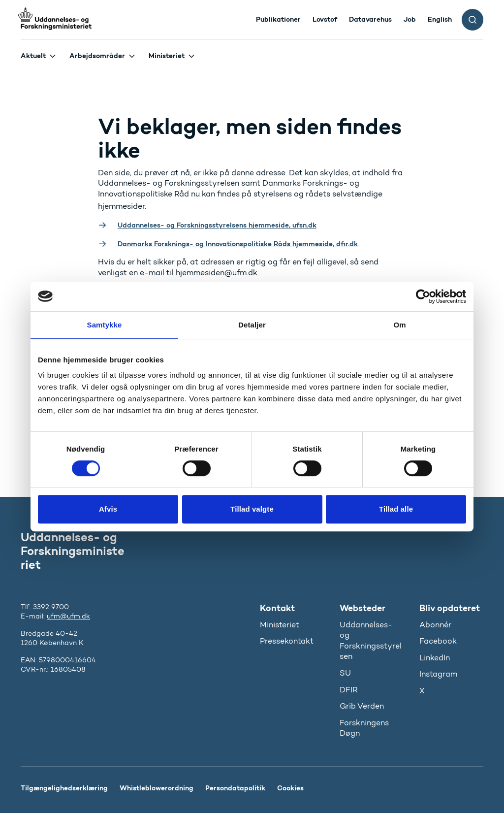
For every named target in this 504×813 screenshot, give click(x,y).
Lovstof (325, 19)
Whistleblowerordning (157, 788)
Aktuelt (33, 56)
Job (410, 19)
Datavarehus (370, 19)
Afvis (108, 509)
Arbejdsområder (97, 56)
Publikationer (278, 19)
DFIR (349, 690)
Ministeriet (167, 56)
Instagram (438, 674)
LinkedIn (435, 658)
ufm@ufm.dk (68, 616)
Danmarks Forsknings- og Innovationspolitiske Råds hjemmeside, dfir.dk (238, 244)
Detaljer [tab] (252, 325)
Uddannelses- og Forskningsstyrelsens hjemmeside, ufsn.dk (217, 225)
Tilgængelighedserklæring (64, 788)
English (440, 19)
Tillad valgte (252, 509)
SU (345, 673)
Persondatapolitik (235, 788)
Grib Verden (362, 706)
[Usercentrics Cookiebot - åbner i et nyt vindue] (423, 296)
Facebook (438, 641)
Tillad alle (396, 509)
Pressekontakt (287, 641)
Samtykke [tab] (105, 325)
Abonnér (435, 625)
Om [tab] (399, 325)
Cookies (290, 788)
